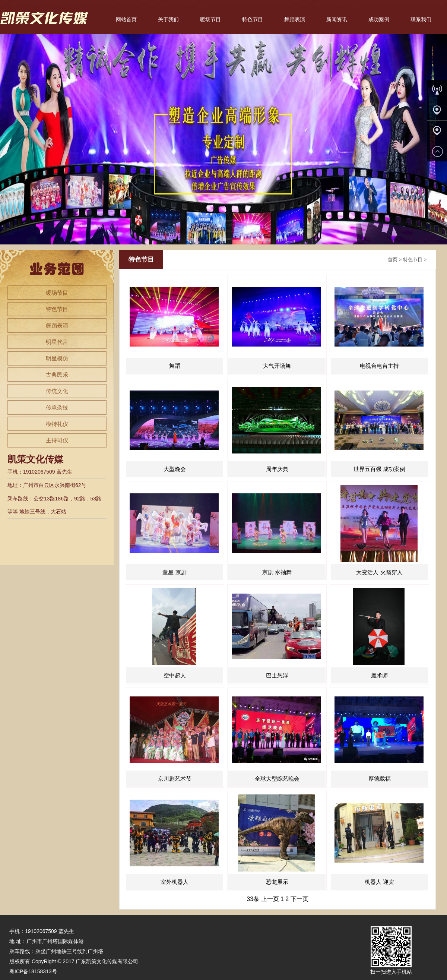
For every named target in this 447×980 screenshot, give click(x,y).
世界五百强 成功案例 (379, 469)
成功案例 (379, 19)
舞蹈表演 (295, 19)
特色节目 (253, 19)
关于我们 (168, 19)
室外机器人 (175, 882)
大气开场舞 (277, 366)
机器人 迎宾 (379, 882)
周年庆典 (277, 469)
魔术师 (379, 675)
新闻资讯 (337, 19)
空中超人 (175, 675)
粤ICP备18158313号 (33, 971)
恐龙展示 (277, 882)
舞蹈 (175, 366)
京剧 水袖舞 (277, 572)
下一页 (299, 899)
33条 (253, 899)
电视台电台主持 (379, 366)
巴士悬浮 (277, 675)
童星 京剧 (174, 572)
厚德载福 (380, 779)
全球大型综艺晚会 (277, 779)
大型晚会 (175, 469)
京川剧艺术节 (175, 779)
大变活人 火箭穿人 (379, 572)
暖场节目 (210, 19)
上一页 (270, 899)
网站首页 (126, 19)
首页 (393, 260)
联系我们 (421, 19)
